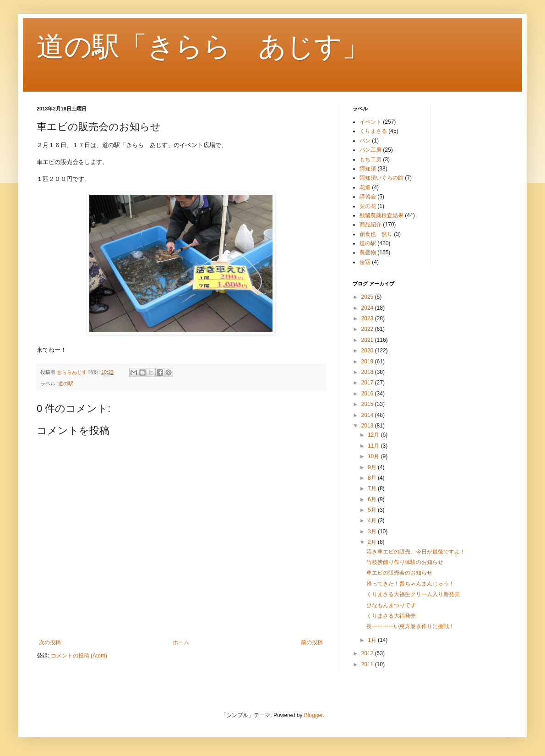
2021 (368, 340)
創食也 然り (376, 234)
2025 (368, 297)
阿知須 (368, 169)
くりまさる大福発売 (391, 616)
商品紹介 (371, 225)
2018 (368, 372)
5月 (373, 510)
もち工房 (371, 159)
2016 (368, 394)
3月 (373, 531)
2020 (368, 351)
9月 (373, 467)
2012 (368, 653)
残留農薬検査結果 (381, 215)
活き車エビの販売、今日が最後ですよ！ (416, 552)
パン (365, 141)
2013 (368, 426)
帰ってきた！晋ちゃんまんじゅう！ (410, 584)
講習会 (368, 197)
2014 (368, 415)
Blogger (313, 715)
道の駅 (66, 383)
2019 (368, 362)
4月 (373, 520)
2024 (368, 308)
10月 (374, 456)
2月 (373, 542)
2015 (368, 404)
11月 (374, 446)
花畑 (365, 187)
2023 (368, 318)
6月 (373, 499)
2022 (368, 329)
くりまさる (373, 131)
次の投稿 (50, 642)
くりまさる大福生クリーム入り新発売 (413, 594)
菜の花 (368, 206)
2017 (368, 383)
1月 (373, 640)
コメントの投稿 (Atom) (79, 656)
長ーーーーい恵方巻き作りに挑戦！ (410, 626)
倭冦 (365, 262)
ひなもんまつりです (391, 605)
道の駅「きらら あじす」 (203, 47)
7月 (373, 488)
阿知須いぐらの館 (381, 178)
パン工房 (371, 150)
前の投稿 (312, 642)
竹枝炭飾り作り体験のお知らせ (405, 562)
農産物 (368, 252)
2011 (368, 664)
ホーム (181, 642)
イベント (371, 122)
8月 (373, 478)
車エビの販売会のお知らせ (399, 573)
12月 (374, 435)
